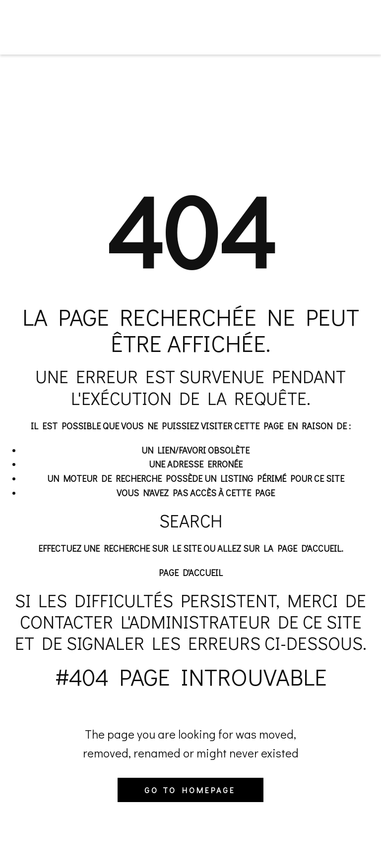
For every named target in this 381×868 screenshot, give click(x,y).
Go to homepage (190, 790)
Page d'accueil (191, 573)
